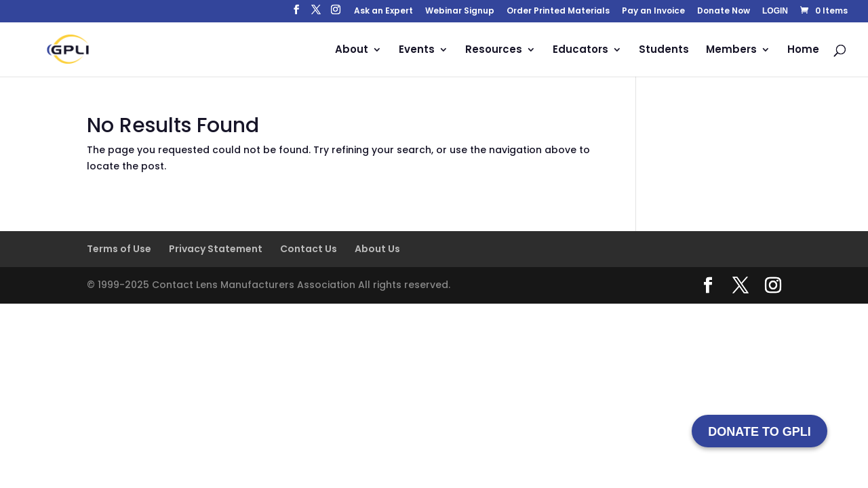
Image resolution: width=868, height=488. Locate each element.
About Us (377, 249)
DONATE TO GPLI (759, 432)
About (352, 50)
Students (664, 50)
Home (803, 50)
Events (417, 50)
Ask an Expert (383, 12)
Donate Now (724, 12)
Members (731, 50)
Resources (494, 50)
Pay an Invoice (653, 12)
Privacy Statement (216, 249)
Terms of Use (119, 249)
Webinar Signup (460, 12)
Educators (580, 50)
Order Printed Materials (558, 12)
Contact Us (309, 249)
